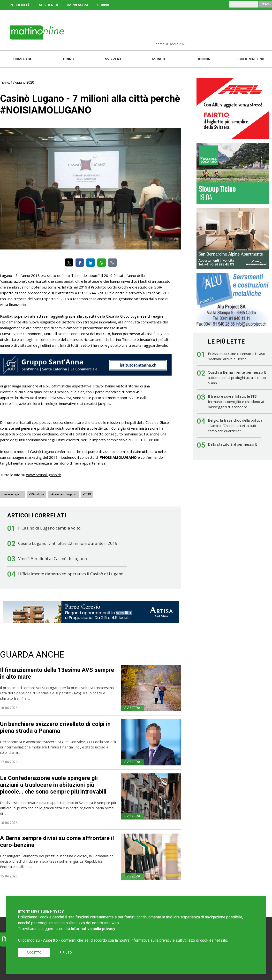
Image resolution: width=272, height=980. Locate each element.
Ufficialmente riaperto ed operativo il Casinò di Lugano (71, 574)
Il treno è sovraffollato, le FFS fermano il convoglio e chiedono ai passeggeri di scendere (236, 402)
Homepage (23, 59)
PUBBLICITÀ (20, 5)
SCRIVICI (104, 5)
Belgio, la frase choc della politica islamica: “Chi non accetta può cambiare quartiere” (235, 426)
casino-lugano (12, 494)
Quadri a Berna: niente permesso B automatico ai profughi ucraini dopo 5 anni (237, 378)
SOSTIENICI (48, 5)
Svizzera (113, 59)
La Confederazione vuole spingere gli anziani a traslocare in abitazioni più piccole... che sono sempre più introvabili (53, 785)
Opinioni (204, 59)
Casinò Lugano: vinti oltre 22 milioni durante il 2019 (68, 543)
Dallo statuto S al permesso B (233, 444)
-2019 (87, 494)
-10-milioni (37, 494)
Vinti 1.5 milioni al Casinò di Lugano (53, 558)
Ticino (68, 59)
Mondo (159, 59)
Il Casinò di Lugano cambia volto (49, 528)
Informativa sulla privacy (93, 929)
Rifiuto (66, 952)
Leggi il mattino (249, 59)
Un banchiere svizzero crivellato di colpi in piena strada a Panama (55, 727)
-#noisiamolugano (63, 494)
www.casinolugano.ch (44, 475)
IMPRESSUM (78, 5)
